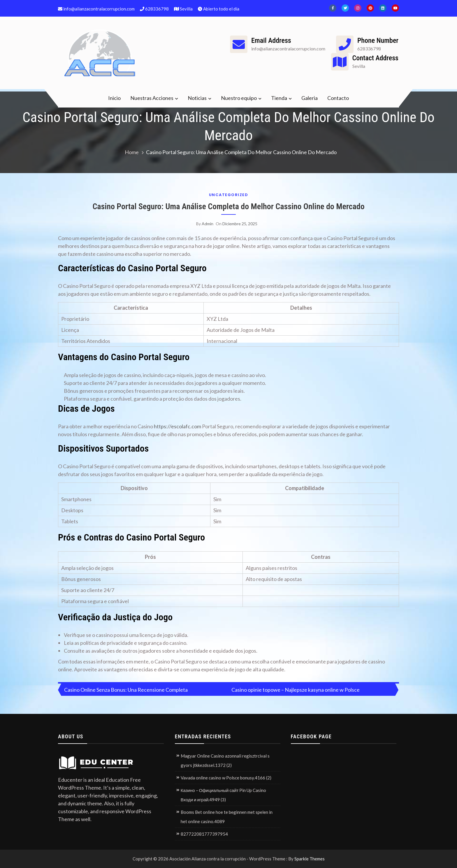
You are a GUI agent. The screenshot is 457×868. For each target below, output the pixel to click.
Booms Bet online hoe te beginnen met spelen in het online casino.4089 (227, 817)
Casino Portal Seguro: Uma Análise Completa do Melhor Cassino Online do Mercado (228, 206)
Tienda (279, 98)
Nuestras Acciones (152, 98)
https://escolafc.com (177, 426)
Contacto (338, 98)
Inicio (114, 98)
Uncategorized (229, 195)
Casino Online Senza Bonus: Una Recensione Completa (126, 690)
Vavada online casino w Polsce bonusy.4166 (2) (226, 778)
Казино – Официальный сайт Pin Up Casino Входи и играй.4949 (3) (224, 795)
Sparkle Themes (310, 859)
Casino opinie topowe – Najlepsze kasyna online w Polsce (296, 690)
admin (208, 224)
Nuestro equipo (239, 98)
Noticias (197, 98)
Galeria (310, 98)
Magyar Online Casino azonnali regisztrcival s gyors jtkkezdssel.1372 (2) (225, 760)
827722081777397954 (204, 834)
